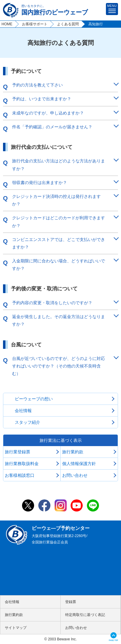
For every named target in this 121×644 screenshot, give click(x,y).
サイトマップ (16, 628)
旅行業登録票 (18, 452)
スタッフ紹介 (27, 422)
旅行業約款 (73, 452)
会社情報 (23, 411)
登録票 (71, 602)
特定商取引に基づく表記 (85, 615)
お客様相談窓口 (20, 475)
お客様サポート (35, 24)
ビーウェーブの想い (34, 399)
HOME (7, 24)
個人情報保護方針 (79, 464)
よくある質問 (68, 24)
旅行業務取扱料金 (22, 464)
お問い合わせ (75, 475)
